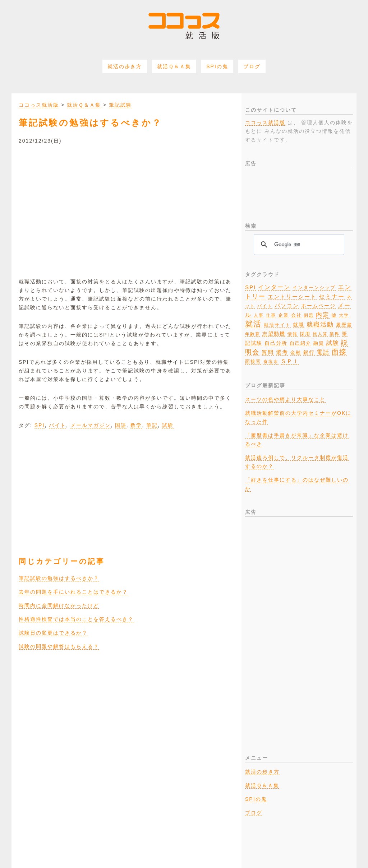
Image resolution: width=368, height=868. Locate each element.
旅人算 (320, 334)
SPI (40, 425)
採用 (305, 334)
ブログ (252, 66)
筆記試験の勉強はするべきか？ (59, 578)
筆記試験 (120, 105)
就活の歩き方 (125, 66)
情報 (293, 334)
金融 (296, 353)
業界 (335, 334)
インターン (274, 287)
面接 (339, 352)
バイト (57, 425)
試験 (168, 425)
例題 (309, 315)
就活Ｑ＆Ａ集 (174, 66)
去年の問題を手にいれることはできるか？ (73, 592)
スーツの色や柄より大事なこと (285, 399)
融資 (319, 343)
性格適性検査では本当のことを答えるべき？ (76, 619)
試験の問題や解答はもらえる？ (59, 646)
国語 (121, 425)
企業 (284, 315)
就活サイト (277, 325)
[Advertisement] (126, 206)
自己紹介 (300, 343)
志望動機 (274, 334)
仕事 (271, 315)
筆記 (152, 425)
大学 (344, 315)
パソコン (287, 306)
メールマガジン (91, 425)
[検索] (298, 245)
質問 (268, 352)
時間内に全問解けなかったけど (59, 605)
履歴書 (344, 325)
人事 (259, 315)
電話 (323, 352)
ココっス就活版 (39, 105)
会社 (296, 315)
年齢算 (253, 334)
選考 (282, 352)
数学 (136, 425)
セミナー (332, 296)
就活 (253, 324)
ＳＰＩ (290, 361)
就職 (299, 325)
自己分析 (276, 343)
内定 (323, 315)
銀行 (309, 352)
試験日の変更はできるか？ (53, 633)
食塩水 (271, 362)
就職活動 (320, 324)
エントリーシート (292, 297)
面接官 (253, 362)
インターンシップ (314, 288)
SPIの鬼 (217, 66)
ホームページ (318, 306)
